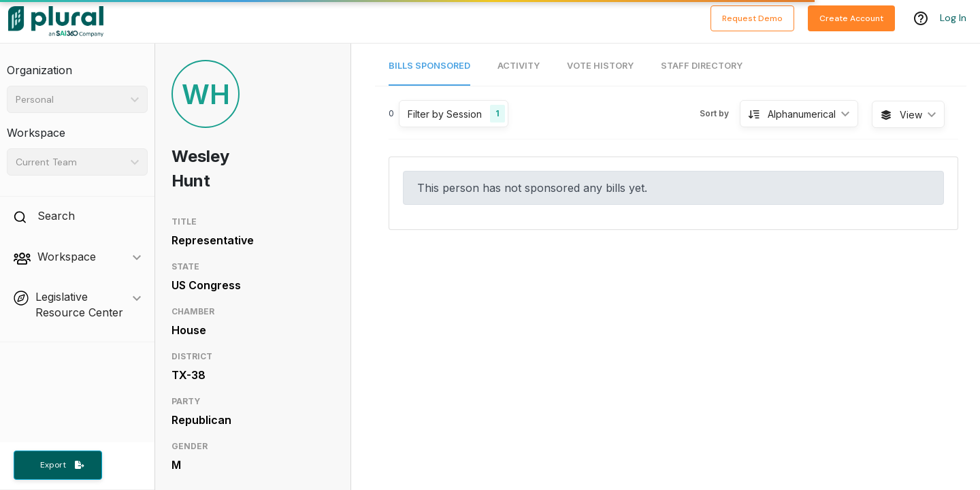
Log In (953, 18)
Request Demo (752, 18)
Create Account (851, 18)
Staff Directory (702, 66)
